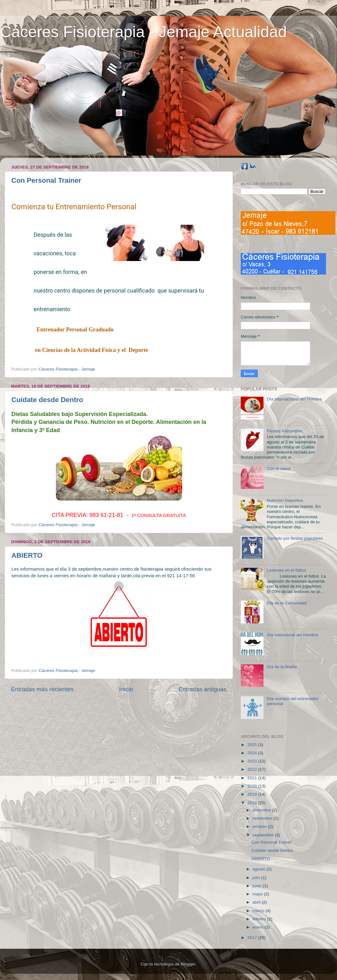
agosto (259, 869)
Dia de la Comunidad (287, 603)
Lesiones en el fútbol (286, 570)
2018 (253, 803)
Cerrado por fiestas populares (295, 538)
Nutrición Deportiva (285, 500)
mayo (258, 894)
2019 (253, 794)
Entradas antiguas (203, 689)
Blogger (188, 964)
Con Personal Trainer (46, 180)
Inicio (126, 689)
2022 (253, 769)
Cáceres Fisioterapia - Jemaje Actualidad (143, 32)
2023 (253, 761)
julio (257, 878)
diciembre (262, 810)
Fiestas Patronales (284, 431)
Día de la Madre (282, 667)
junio (257, 886)
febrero (260, 919)
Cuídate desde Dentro (47, 400)
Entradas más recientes (42, 689)
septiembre (264, 835)
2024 (253, 753)
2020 (253, 786)
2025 (253, 745)
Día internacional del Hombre (294, 399)
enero (258, 927)
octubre (260, 826)
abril (257, 902)
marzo (259, 911)
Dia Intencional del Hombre (292, 635)
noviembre (263, 818)
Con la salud (278, 469)
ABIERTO (27, 555)
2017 (253, 938)
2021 (253, 778)
